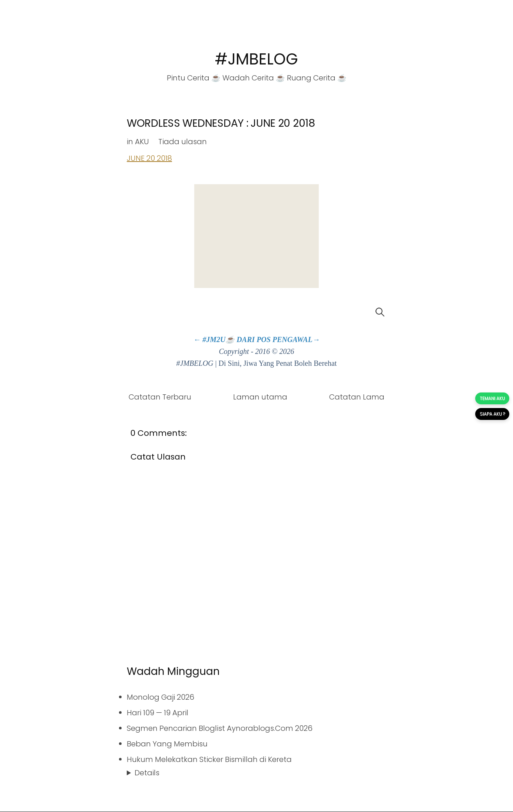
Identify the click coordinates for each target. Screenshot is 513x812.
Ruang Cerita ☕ (317, 78)
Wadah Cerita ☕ (254, 78)
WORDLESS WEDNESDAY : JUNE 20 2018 (221, 123)
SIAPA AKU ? (492, 414)
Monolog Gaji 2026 (160, 697)
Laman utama (260, 397)
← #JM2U (209, 339)
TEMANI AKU (492, 398)
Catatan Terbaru (160, 397)
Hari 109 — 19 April (158, 713)
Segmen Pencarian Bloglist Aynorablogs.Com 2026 (220, 728)
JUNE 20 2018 (149, 158)
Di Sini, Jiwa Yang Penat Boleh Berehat (278, 363)
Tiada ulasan (183, 142)
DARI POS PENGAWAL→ (278, 339)
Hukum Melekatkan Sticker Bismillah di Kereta (209, 759)
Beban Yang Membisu (167, 744)
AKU (142, 142)
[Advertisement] (256, 236)
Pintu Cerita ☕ (194, 78)
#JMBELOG (256, 59)
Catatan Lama (357, 397)
